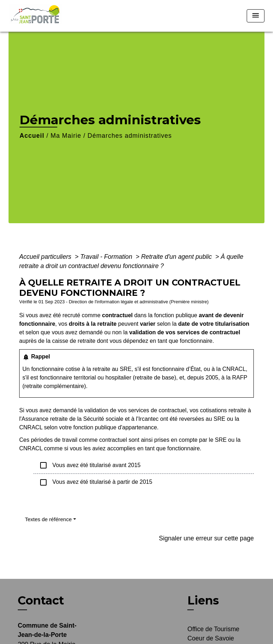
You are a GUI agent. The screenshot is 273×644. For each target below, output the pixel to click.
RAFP (240, 378)
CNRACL (234, 369)
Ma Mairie (66, 136)
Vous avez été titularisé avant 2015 (90, 465)
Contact (41, 601)
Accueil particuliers (46, 257)
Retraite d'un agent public (177, 257)
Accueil (32, 136)
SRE (126, 369)
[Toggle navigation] (256, 16)
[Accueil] (38, 16)
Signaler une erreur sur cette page (206, 538)
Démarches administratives (130, 136)
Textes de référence (48, 519)
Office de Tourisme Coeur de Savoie (213, 634)
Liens (203, 600)
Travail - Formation (107, 257)
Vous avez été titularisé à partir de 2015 (96, 482)
